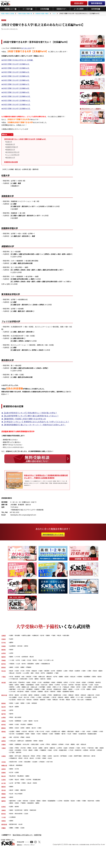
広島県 (3, 794)
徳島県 (3, 802)
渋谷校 (25, 689)
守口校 (38, 763)
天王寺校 (25, 761)
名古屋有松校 (14, 746)
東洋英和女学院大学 (13, 152)
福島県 (3, 656)
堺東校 (32, 761)
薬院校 (27, 819)
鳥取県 (3, 783)
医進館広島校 (40, 794)
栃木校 (25, 664)
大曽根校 (12, 743)
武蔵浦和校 (67, 674)
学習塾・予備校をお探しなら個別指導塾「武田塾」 (85, 863)
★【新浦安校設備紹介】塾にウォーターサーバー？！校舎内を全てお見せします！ (34, 425)
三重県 (3, 750)
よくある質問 (79, 9)
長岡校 (24, 711)
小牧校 (19, 743)
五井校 (46, 680)
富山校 (12, 715)
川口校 (24, 671)
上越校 (18, 711)
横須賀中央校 (63, 700)
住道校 (72, 761)
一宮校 (92, 741)
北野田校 (12, 766)
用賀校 (24, 691)
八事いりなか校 (43, 741)
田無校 (74, 689)
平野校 (18, 761)
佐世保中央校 (20, 827)
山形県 (3, 653)
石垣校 (24, 845)
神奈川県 (4, 700)
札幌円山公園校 (28, 634)
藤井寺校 (43, 766)
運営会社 (26, 865)
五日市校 (31, 794)
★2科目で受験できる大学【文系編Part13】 (16, 108)
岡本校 (28, 772)
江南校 (70, 743)
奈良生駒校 (30, 776)
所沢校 (30, 671)
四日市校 (17, 750)
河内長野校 (30, 763)
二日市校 (66, 817)
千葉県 (3, 678)
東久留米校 (61, 694)
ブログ (4, 20)
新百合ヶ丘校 (48, 705)
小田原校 (48, 700)
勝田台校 (54, 678)
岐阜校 (12, 733)
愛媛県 (3, 809)
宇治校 (74, 757)
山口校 (12, 798)
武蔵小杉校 (13, 702)
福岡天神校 (13, 817)
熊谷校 (12, 671)
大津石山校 (13, 753)
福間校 (56, 819)
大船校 (79, 705)
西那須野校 (33, 664)
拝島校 (101, 689)
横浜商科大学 (10, 157)
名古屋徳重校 (35, 743)
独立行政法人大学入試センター (23, 853)
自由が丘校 (56, 686)
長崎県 (3, 827)
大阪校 (12, 761)
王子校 (32, 694)
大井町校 (71, 686)
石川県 (3, 719)
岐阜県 (3, 733)
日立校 (31, 660)
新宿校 (59, 684)
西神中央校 (96, 770)
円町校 (53, 757)
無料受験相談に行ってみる (53, 533)
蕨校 (47, 674)
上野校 (39, 689)
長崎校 (12, 827)
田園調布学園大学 (12, 147)
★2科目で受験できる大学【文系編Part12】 (16, 104)
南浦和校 (65, 671)
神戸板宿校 (70, 770)
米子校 (18, 783)
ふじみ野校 (41, 674)
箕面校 (16, 763)
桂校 (86, 757)
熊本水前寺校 (20, 831)
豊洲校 (44, 694)
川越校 (44, 671)
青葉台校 (78, 700)
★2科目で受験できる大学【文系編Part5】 (16, 76)
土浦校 (25, 660)
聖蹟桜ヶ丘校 (48, 689)
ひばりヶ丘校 (53, 691)
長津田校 (65, 705)
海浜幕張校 (96, 678)
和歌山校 (12, 779)
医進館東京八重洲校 (22, 696)
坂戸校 (59, 674)
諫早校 (28, 827)
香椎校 (42, 817)
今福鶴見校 (58, 763)
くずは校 (89, 763)
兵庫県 (3, 770)
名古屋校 (12, 741)
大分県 (3, 834)
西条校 (24, 794)
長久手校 (26, 743)
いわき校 (19, 656)
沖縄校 (18, 845)
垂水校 (41, 772)
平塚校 (55, 700)
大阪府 (3, 761)
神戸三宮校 (19, 770)
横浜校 (18, 700)
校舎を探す (79, 3)
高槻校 (44, 761)
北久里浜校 (38, 705)
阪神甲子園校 (86, 770)
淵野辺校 (86, 705)
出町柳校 (67, 757)
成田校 (73, 678)
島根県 (3, 787)
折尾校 (33, 819)
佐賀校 (12, 823)
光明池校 (28, 766)
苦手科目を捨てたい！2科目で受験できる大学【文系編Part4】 (25, 139)
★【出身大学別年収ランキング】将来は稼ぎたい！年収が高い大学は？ (29, 413)
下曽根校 (40, 819)
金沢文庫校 (66, 702)
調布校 (64, 686)
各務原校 (32, 733)
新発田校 (37, 711)
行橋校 (93, 817)
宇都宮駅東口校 (50, 664)
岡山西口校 (13, 791)
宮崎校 (12, 838)
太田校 (18, 668)
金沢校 (12, 719)
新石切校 (20, 766)
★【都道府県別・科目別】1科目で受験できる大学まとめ (24, 419)
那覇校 (12, 845)
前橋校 (24, 668)
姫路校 (12, 770)
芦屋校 (48, 770)
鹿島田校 (72, 705)
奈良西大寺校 (14, 776)
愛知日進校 (78, 741)
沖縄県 (3, 845)
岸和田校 (79, 761)
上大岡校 (58, 702)
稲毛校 (18, 680)
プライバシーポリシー (38, 865)
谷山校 (22, 842)
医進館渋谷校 (94, 691)
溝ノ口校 (44, 702)
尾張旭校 (63, 743)
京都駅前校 (19, 757)
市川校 (12, 678)
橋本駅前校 (21, 779)
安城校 (44, 743)
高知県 (3, 813)
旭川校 (46, 634)
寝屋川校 (57, 761)
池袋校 (31, 684)
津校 (11, 750)
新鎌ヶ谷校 (46, 678)
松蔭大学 (9, 142)
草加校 (78, 671)
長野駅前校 (19, 730)
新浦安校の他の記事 (11, 162)
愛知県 (3, 741)
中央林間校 (23, 705)
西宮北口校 (28, 770)
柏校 (25, 678)
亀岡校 (80, 757)
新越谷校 (37, 671)
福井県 (3, 722)
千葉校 (38, 678)
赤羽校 (48, 686)
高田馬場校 (51, 684)
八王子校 (79, 684)
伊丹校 (42, 770)
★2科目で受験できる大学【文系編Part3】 (16, 72)
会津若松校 (27, 656)
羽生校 (53, 674)
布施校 (66, 763)
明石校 (36, 770)
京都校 (12, 757)
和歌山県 (4, 779)
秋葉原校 (71, 691)
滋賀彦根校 (31, 753)
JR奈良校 (46, 776)
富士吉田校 (19, 726)
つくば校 (12, 660)
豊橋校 (70, 741)
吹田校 (23, 763)
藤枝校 (30, 737)
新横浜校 (40, 700)
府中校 (12, 691)
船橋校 (67, 678)
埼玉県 (3, 671)
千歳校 (59, 634)
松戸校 (61, 678)
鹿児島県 (4, 842)
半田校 (98, 741)
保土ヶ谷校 (19, 707)
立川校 (43, 684)
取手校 (38, 660)
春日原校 (73, 817)
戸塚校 (51, 702)
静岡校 (12, 737)
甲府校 (12, 726)
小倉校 (21, 817)
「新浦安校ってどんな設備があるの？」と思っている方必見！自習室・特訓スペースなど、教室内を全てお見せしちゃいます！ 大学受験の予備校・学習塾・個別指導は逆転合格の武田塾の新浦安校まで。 (46, 482)
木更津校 (88, 678)
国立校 (90, 694)
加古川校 (62, 770)
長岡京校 (60, 757)
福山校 (18, 794)
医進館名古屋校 (25, 746)
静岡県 (3, 737)
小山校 (19, 664)
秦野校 (95, 702)
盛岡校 (12, 641)
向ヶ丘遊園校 (29, 702)
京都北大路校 (38, 757)
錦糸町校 (12, 686)
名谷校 (61, 772)
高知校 (12, 813)
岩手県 (3, 641)
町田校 (37, 684)
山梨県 (3, 726)
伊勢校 (24, 750)
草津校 (39, 753)
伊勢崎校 (31, 668)
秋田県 (3, 649)
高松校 (12, 806)
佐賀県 (3, 823)
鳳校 (11, 763)
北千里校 (35, 766)
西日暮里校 (63, 691)
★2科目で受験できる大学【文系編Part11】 (16, 100)
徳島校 (12, 802)
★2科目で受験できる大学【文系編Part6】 (16, 80)
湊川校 (12, 772)
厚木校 (12, 700)
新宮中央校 (13, 819)
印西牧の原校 (38, 680)
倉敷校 (30, 791)
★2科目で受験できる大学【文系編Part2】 (16, 68)
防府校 (38, 798)
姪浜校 (80, 817)
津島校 (96, 743)
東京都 (3, 684)
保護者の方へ (62, 9)
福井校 (12, 722)
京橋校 (50, 763)
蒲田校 (18, 694)
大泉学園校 (66, 689)
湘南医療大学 (10, 144)
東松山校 (25, 674)
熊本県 (3, 831)
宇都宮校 (12, 664)
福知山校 (92, 757)
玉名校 (28, 831)
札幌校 (12, 634)
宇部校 (25, 798)
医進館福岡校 (57, 817)
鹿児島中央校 (14, 842)
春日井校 (34, 741)
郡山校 (35, 656)
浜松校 (18, 737)
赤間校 (21, 819)
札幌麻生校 (39, 634)
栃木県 (3, 664)
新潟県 (3, 711)
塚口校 (35, 772)
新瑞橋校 (77, 743)
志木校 (58, 671)
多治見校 (25, 733)
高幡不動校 (44, 691)
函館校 (53, 634)
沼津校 (24, 737)
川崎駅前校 (28, 707)
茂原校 (12, 680)
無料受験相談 (97, 3)
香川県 (3, 806)
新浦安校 (19, 678)
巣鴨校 (32, 686)
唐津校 (18, 823)
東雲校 (12, 696)
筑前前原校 (48, 819)
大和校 (71, 700)
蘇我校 (67, 680)
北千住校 (78, 686)
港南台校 (92, 700)
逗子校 (31, 705)
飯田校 (33, 730)
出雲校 (18, 787)
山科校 (46, 757)
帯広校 (65, 634)
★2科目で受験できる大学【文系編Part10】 (16, 96)
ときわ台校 (52, 694)
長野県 (3, 730)
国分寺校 (12, 689)
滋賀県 (3, 753)
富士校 (37, 737)
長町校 (28, 645)
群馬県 (3, 668)
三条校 (30, 711)
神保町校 (32, 689)
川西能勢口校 (20, 772)
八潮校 (75, 674)
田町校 (73, 684)
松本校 (12, 730)
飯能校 (18, 674)
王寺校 (22, 776)
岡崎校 (19, 741)
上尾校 (72, 671)
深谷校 (12, 674)
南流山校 (80, 678)
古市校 (72, 763)
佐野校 (41, 664)
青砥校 (12, 694)
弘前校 (12, 638)
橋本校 (85, 700)
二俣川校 (75, 702)
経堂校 (68, 694)
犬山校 (90, 743)
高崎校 (12, 668)
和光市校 (32, 674)
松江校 (12, 787)
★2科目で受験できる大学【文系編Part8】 (16, 88)
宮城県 (3, 645)
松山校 (12, 809)
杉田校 (12, 707)
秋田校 (12, 649)
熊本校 (12, 831)
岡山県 (3, 791)
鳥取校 (12, 783)
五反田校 (75, 694)
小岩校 (19, 689)
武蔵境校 (83, 694)
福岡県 (3, 817)
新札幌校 (19, 634)
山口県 (3, 798)
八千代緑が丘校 (27, 680)
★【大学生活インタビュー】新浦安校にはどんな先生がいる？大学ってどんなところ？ (35, 422)
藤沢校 (33, 700)
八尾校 (86, 761)
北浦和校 (85, 671)
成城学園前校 (40, 686)
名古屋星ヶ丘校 (61, 741)
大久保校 (48, 772)
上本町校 (65, 761)
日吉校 (21, 702)
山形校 (12, 653)
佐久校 (39, 730)
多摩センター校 (83, 689)
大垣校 (18, 733)
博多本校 (28, 817)
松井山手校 (28, 757)
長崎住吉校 (36, 827)
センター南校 (14, 705)
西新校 (48, 817)
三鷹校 (78, 691)
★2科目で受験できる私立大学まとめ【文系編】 (17, 60)
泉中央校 (21, 645)
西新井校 (97, 694)
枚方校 (38, 761)
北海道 (3, 634)
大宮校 (18, 671)
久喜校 (92, 671)
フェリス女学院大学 (13, 155)
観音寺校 (25, 806)
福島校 (12, 656)
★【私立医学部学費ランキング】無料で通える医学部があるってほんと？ (30, 416)
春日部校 (51, 671)
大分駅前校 (13, 834)
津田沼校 (31, 678)
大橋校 (87, 817)
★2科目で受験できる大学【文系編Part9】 (16, 92)
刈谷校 (53, 741)
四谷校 (86, 684)
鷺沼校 (101, 705)
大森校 (18, 691)
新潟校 (12, 711)
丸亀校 (18, 806)
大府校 (56, 743)
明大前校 (94, 686)
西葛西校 (66, 684)
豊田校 (86, 741)
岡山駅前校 (22, 791)
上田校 (27, 730)
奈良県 (3, 776)
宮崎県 (3, 838)
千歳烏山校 (93, 689)
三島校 (43, 737)
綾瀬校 (38, 694)
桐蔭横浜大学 (10, 150)
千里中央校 (100, 761)
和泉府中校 (97, 763)
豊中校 (50, 761)
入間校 (98, 671)
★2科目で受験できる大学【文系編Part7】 (16, 84)
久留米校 (35, 817)
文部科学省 (38, 853)
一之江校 (25, 694)
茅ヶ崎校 (94, 705)
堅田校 (45, 753)
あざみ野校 (25, 700)
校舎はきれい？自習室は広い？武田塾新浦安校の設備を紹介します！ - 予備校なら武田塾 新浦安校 (46, 476)
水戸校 (19, 660)
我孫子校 (60, 680)
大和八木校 (54, 776)
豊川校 (84, 743)
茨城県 (3, 660)
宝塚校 (55, 770)
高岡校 (18, 715)
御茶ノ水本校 (14, 684)
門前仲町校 (23, 684)
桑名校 (30, 750)
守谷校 (44, 660)
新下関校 (19, 798)
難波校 (44, 763)
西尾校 (50, 743)
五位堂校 (38, 776)
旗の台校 (85, 691)
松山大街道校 (20, 809)
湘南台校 (82, 702)
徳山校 (32, 798)
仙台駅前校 (13, 645)
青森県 (3, 638)
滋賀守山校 (22, 753)
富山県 (3, 715)
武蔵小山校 (57, 689)
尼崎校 (55, 772)
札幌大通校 (73, 634)
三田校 (78, 770)
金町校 (25, 686)
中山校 (37, 702)
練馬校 (19, 686)
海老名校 (57, 705)
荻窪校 (93, 684)
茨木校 (92, 761)
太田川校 (26, 741)
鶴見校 (89, 702)
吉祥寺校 (86, 686)
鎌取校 (53, 680)
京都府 (3, 757)
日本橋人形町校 (33, 691)
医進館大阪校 (80, 763)
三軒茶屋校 (100, 684)
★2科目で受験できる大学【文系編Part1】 (16, 64)
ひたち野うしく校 (53, 660)
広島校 (12, 794)
